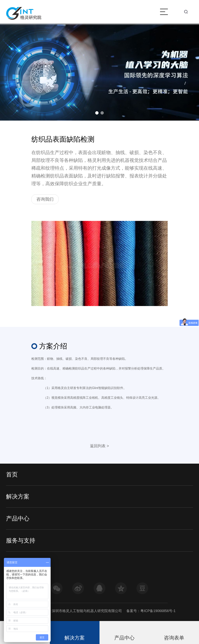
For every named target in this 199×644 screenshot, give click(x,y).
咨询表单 (174, 638)
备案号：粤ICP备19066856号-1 (151, 611)
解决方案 (18, 496)
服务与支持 (21, 540)
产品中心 (18, 518)
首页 (12, 474)
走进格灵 (18, 562)
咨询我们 (45, 199)
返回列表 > (99, 446)
